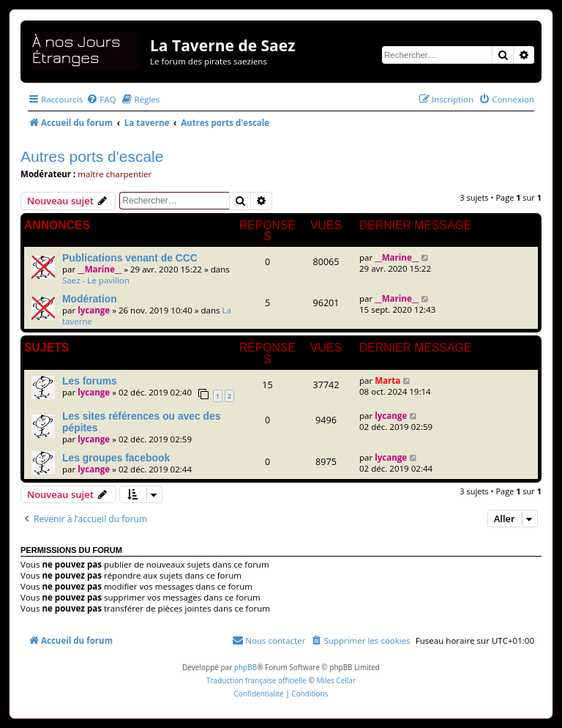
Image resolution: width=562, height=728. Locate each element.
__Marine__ (100, 269)
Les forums (90, 381)
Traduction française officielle (256, 680)
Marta (387, 380)
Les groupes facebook (116, 458)
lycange (94, 310)
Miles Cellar (336, 680)
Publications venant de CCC (130, 258)
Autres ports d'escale (92, 156)
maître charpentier (115, 174)
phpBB (246, 667)
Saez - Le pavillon (96, 280)
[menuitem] (101, 99)
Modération (90, 299)
